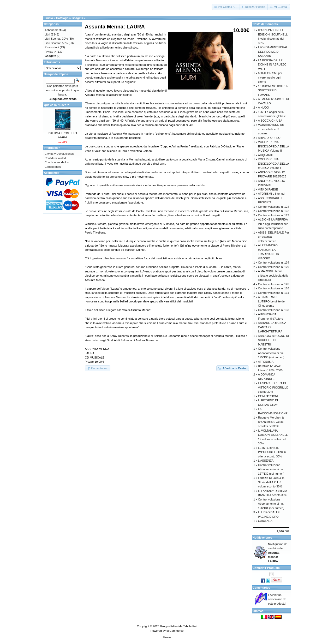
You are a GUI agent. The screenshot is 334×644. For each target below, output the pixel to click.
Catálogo (62, 18)
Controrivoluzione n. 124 (274, 207)
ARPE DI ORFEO (269, 138)
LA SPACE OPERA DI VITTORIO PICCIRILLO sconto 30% (273, 387)
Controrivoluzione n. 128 (274, 284)
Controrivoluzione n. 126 (274, 288)
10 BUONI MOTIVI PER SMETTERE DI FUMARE (273, 90)
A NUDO (264, 108)
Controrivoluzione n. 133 (274, 310)
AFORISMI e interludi (272, 194)
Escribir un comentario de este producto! (277, 599)
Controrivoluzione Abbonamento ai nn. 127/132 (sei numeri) (271, 469)
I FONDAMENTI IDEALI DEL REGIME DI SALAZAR (273, 52)
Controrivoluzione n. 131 (274, 293)
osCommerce (175, 631)
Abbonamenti (53, 30)
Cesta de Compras (265, 24)
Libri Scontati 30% (56, 39)
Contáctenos (53, 167)
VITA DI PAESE (268, 189)
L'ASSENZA (266, 461)
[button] (226, 7)
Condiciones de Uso (57, 162)
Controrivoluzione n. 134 (274, 263)
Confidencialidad (55, 158)
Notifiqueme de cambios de (278, 553)
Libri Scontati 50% (56, 43)
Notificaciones (262, 538)
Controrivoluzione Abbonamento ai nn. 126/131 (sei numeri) (271, 504)
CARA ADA (265, 521)
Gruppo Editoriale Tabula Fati (178, 626)
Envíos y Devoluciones (59, 154)
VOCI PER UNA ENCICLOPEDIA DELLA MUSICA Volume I (274, 163)
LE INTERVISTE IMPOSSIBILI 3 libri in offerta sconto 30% (272, 452)
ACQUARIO (266, 155)
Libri (47, 34)
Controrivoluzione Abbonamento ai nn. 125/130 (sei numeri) (271, 353)
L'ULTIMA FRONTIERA (63, 133)
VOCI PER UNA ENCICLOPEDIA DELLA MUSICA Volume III (274, 146)
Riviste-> (50, 52)
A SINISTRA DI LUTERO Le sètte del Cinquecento (272, 301)
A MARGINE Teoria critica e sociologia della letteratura (273, 275)
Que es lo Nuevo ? (56, 105)
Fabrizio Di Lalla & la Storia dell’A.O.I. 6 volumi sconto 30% (271, 482)
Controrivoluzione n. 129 (274, 267)
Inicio (49, 18)
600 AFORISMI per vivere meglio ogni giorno (270, 77)
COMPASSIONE (269, 396)
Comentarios (261, 588)
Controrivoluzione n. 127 (274, 215)
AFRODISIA (266, 362)
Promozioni (52, 47)
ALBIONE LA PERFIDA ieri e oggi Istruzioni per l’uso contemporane (273, 224)
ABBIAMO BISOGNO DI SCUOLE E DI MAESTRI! (274, 340)
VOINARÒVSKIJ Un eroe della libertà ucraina (271, 129)
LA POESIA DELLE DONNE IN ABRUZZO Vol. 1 (272, 65)
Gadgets (77, 18)
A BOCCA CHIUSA (270, 121)
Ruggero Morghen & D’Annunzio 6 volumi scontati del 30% (271, 422)
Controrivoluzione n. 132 (274, 211)
